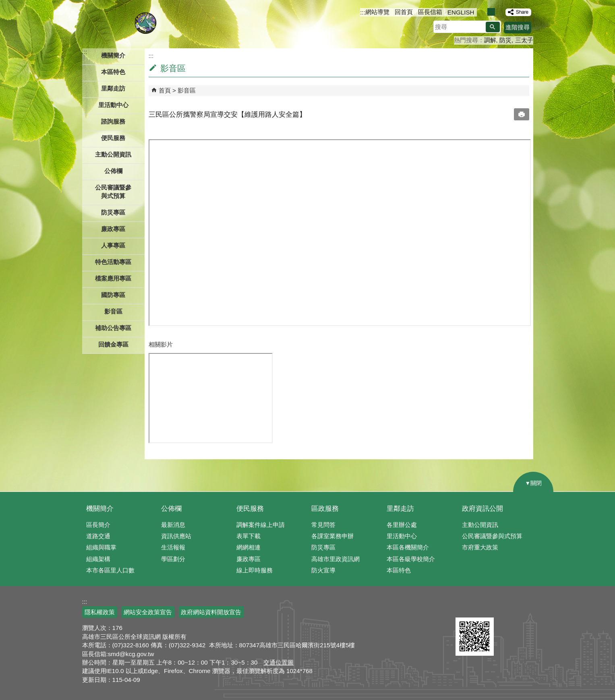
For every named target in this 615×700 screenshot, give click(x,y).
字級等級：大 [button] (500, 12)
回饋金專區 (113, 344)
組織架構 (98, 559)
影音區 (113, 311)
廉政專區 (248, 559)
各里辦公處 (402, 525)
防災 (505, 40)
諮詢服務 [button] (113, 121)
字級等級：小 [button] (483, 12)
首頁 (165, 90)
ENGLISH (461, 12)
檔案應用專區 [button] (113, 278)
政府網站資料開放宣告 (211, 612)
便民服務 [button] (113, 138)
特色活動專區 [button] (113, 262)
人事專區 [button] (113, 245)
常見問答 (323, 525)
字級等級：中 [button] (491, 12)
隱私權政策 (100, 612)
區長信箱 (430, 12)
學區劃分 (173, 559)
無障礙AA (504, 608)
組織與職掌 (101, 547)
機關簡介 (100, 509)
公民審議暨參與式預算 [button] (113, 192)
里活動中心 (113, 105)
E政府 (464, 607)
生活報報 (173, 547)
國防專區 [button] (113, 295)
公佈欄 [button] (113, 171)
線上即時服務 (255, 570)
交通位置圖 (279, 662)
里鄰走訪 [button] (113, 88)
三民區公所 (146, 22)
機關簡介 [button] (113, 55)
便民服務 (250, 509)
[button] (493, 27)
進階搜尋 (518, 27)
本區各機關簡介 (408, 547)
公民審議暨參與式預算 (492, 536)
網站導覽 (377, 12)
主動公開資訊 (480, 525)
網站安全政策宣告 (148, 612)
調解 (490, 40)
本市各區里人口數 (110, 570)
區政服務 (325, 509)
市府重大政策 (480, 547)
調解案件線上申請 (261, 525)
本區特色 (399, 570)
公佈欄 (171, 509)
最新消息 (173, 525)
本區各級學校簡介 (411, 559)
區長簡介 (98, 525)
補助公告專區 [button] (113, 328)
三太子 (524, 40)
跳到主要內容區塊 (4, 4)
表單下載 (248, 536)
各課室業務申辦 (332, 536)
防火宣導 (323, 570)
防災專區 (323, 547)
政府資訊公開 (482, 509)
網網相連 (248, 547)
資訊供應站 (176, 536)
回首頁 (404, 12)
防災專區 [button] (113, 212)
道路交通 (98, 536)
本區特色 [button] (113, 72)
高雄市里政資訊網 (335, 559)
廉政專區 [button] (113, 229)
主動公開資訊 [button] (113, 154)
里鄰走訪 (400, 509)
